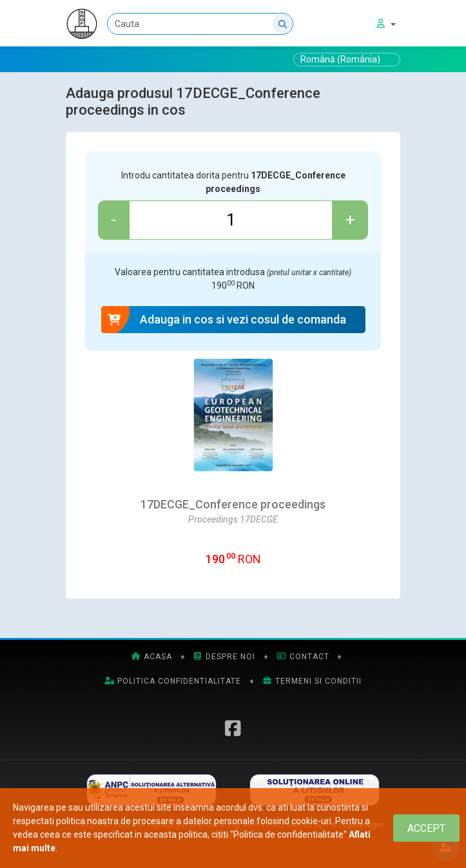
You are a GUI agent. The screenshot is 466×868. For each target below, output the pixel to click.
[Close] (426, 828)
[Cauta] (200, 24)
